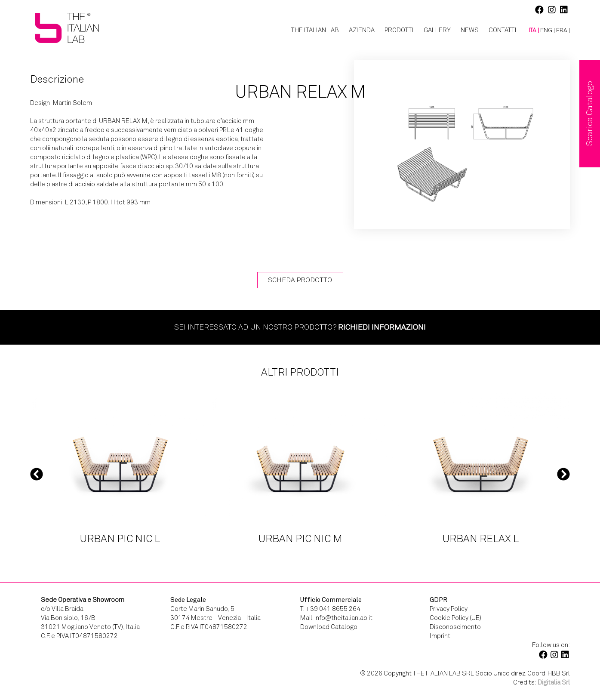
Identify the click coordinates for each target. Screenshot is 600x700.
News (470, 30)
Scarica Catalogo (589, 114)
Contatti (503, 30)
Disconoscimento (455, 627)
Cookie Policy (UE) (455, 618)
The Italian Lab (315, 30)
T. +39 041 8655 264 (330, 609)
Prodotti (399, 30)
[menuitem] (531, 31)
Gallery (437, 30)
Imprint (440, 636)
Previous (37, 474)
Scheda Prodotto (300, 280)
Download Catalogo (329, 627)
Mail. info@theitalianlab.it (336, 618)
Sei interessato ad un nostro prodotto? (300, 327)
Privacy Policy (449, 609)
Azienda (362, 30)
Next (563, 474)
